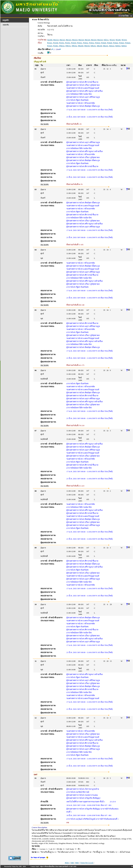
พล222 (112, 46)
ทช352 (74, 46)
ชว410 (74, 43)
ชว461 (56, 46)
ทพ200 (81, 46)
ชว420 (104, 43)
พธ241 (106, 46)
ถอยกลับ (6, 25)
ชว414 (98, 43)
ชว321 (50, 43)
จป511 (106, 40)
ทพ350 (87, 46)
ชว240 (118, 40)
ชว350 (56, 43)
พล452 (118, 46)
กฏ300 (50, 40)
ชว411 (80, 43)
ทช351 (68, 46)
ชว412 (86, 43)
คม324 (81, 40)
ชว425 (50, 46)
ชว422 (116, 43)
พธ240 (99, 46)
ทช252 (62, 46)
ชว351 (62, 43)
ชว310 (124, 40)
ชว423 (122, 43)
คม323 (56, 40)
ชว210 (112, 40)
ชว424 (128, 43)
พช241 (93, 46)
